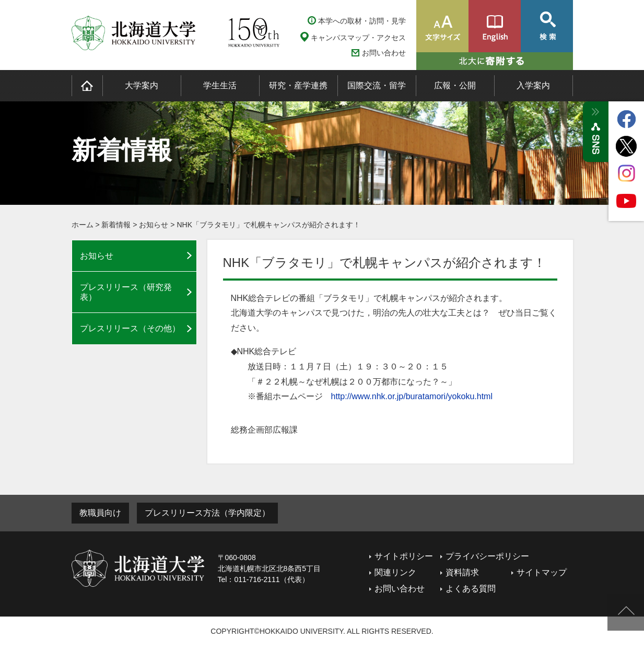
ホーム (83, 225)
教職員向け (100, 513)
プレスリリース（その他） (130, 328)
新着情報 (116, 225)
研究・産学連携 (298, 85)
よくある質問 (471, 589)
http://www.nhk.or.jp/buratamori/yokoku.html (412, 396)
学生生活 (220, 85)
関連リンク (395, 572)
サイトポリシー (404, 556)
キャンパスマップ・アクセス (358, 38)
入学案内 (533, 85)
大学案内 (142, 85)
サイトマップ (542, 572)
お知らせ (154, 225)
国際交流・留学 (377, 85)
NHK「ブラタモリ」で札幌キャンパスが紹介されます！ (268, 225)
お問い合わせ (384, 53)
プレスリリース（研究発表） (126, 292)
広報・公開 (455, 85)
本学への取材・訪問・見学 (362, 21)
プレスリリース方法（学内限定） (207, 513)
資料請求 (462, 572)
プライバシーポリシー (487, 556)
